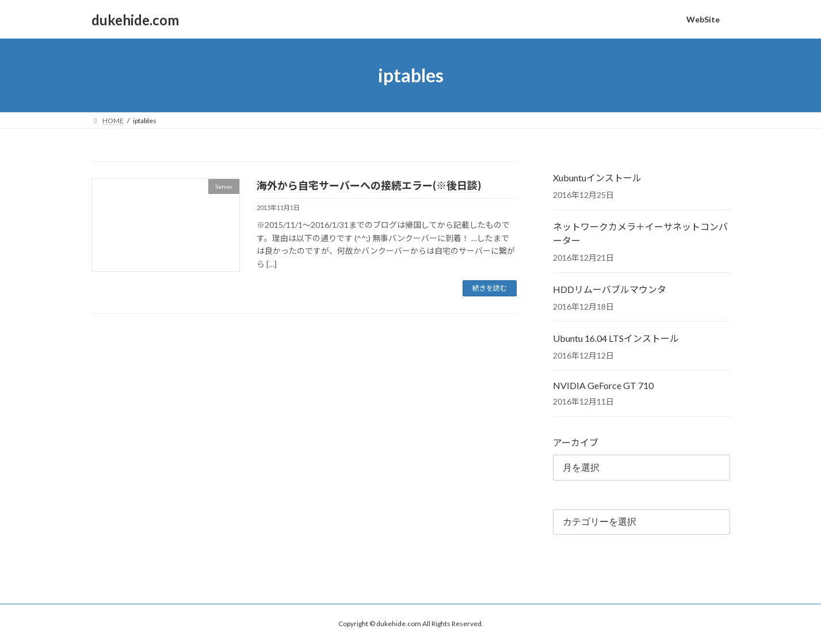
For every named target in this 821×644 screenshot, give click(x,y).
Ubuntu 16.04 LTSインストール (616, 338)
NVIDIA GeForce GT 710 (603, 385)
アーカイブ (576, 442)
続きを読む (490, 288)
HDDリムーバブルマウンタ (610, 289)
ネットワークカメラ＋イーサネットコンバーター (640, 233)
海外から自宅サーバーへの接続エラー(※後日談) (369, 185)
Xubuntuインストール (597, 178)
